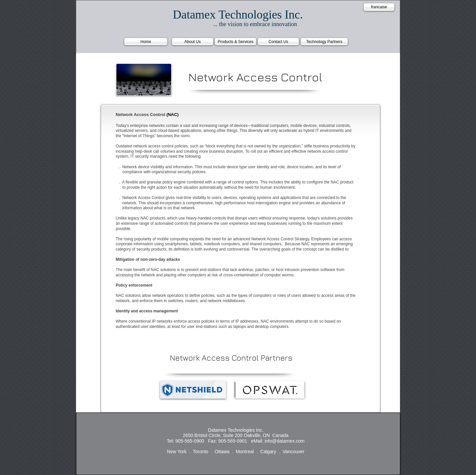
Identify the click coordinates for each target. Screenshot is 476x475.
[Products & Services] (236, 42)
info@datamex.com (284, 441)
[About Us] (193, 42)
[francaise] (379, 7)
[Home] (146, 42)
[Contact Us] (278, 42)
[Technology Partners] (324, 42)
